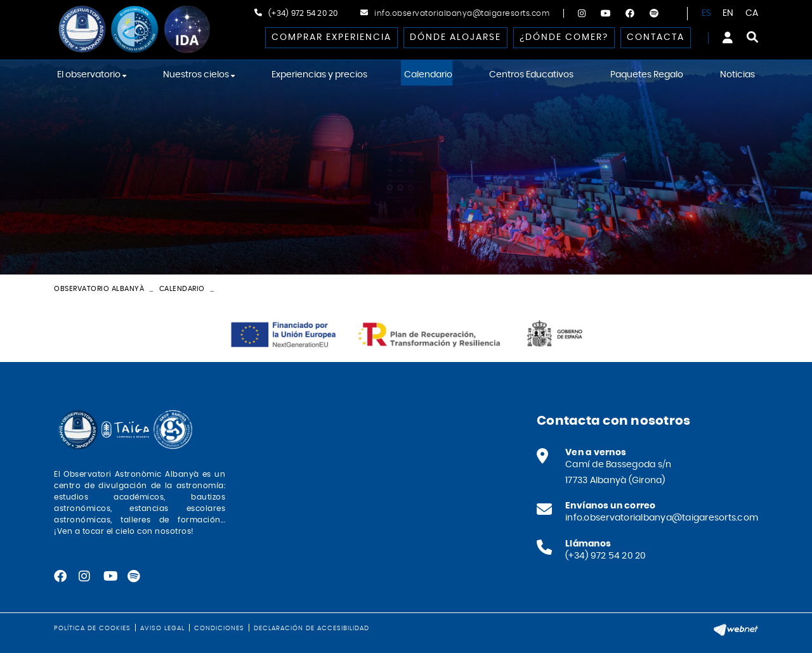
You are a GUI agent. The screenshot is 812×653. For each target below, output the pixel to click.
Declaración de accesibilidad (311, 628)
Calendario (182, 289)
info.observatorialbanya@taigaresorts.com (462, 13)
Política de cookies (92, 628)
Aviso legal (162, 628)
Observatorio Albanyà (99, 289)
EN (728, 13)
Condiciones (219, 628)
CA (752, 13)
